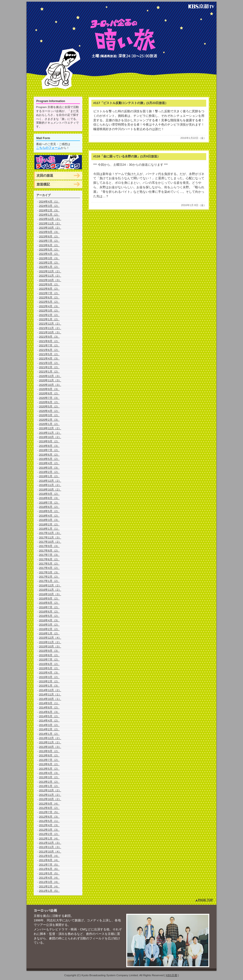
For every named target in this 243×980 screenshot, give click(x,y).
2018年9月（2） (49, 494)
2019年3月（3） (49, 468)
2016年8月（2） (49, 603)
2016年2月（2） (49, 629)
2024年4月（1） (49, 201)
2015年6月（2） (49, 664)
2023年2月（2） (49, 262)
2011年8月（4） (49, 860)
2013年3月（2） (49, 777)
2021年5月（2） (49, 354)
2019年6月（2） (49, 455)
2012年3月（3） (49, 830)
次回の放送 (45, 175)
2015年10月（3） (50, 646)
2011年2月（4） (49, 886)
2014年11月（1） (50, 694)
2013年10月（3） (50, 747)
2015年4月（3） (49, 672)
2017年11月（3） (50, 537)
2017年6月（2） (49, 559)
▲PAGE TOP (204, 900)
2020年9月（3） (49, 389)
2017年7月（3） (49, 555)
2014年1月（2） (49, 734)
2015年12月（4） (50, 638)
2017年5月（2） (49, 563)
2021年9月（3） (49, 337)
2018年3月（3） (49, 520)
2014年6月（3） (49, 712)
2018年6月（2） (49, 507)
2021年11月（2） (50, 328)
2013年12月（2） (50, 738)
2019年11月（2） (50, 433)
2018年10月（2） (50, 489)
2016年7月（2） (49, 607)
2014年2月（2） (49, 729)
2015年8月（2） (49, 655)
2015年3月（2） (49, 677)
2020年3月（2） (49, 415)
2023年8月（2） (49, 236)
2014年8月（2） (49, 707)
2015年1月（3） (49, 686)
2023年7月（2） (49, 241)
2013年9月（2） (49, 751)
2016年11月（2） (50, 590)
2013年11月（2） (50, 742)
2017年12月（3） (50, 533)
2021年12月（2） (50, 323)
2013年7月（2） (49, 760)
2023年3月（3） (49, 258)
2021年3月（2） (49, 363)
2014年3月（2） (49, 725)
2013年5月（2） (49, 769)
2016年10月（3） (50, 594)
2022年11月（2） (50, 276)
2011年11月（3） (50, 847)
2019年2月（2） (49, 472)
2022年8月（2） (49, 289)
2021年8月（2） (49, 341)
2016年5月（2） (49, 616)
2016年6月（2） (49, 611)
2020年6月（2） (49, 402)
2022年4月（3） (49, 306)
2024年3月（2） (49, 206)
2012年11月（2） (50, 795)
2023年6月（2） (49, 245)
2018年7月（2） (49, 502)
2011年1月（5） (49, 891)
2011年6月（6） (49, 869)
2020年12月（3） (50, 376)
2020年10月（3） (50, 385)
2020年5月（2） (49, 406)
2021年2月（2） (49, 367)
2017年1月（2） (49, 581)
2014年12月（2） (50, 690)
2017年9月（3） (49, 546)
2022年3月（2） (49, 310)
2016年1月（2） (49, 633)
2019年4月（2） (49, 463)
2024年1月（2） (49, 214)
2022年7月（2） (49, 293)
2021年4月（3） (49, 358)
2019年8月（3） (49, 446)
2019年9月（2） (49, 441)
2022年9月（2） (49, 284)
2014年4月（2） (49, 720)
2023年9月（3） (49, 232)
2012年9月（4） (49, 803)
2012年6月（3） (49, 817)
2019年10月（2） (50, 437)
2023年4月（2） (49, 254)
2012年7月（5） (49, 812)
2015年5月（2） (49, 668)
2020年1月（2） (49, 424)
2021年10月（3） (50, 332)
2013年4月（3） (49, 773)
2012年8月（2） (49, 808)
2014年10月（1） (50, 699)
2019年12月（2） (50, 428)
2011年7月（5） (49, 865)
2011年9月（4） (49, 856)
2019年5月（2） (49, 459)
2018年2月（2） (49, 524)
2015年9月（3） (49, 651)
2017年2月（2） (49, 577)
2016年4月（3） (49, 620)
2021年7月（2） (49, 345)
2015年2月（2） (49, 681)
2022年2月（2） (49, 315)
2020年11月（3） (50, 380)
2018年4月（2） (49, 516)
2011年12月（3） (50, 843)
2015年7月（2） (49, 659)
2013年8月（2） (49, 755)
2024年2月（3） (49, 210)
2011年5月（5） (49, 873)
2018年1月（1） (49, 529)
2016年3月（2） (49, 624)
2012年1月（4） (49, 838)
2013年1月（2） (49, 786)
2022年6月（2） (49, 297)
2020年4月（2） (49, 411)
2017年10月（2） (50, 542)
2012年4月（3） (49, 825)
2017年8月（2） (49, 550)
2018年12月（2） (50, 481)
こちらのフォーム (48, 148)
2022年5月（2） (49, 302)
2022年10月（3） (50, 280)
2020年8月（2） (49, 393)
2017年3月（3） (49, 572)
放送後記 (43, 184)
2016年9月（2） (49, 598)
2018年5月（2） (49, 511)
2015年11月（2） (50, 642)
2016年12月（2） (50, 585)
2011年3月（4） (49, 882)
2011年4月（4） (49, 878)
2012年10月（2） (50, 799)
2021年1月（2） (49, 371)
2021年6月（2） (49, 350)
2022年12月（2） (50, 271)
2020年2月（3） (49, 420)
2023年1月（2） (49, 267)
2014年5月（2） (49, 716)
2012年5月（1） (49, 821)
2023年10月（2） (50, 228)
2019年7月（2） (49, 450)
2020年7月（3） (49, 398)
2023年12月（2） (50, 219)
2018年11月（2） (50, 485)
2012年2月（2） (49, 834)
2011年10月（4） (50, 851)
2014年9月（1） (49, 703)
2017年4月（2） (49, 568)
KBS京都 (171, 975)
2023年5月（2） (49, 249)
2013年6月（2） (49, 764)
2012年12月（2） (50, 790)
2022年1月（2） (49, 319)
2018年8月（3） (49, 498)
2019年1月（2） (49, 476)
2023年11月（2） (50, 223)
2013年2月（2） (49, 782)
